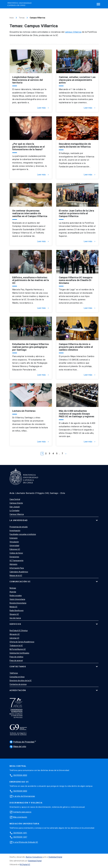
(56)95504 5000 (20, 791)
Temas (22, 18)
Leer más (43, 108)
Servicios (15, 624)
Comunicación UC (20, 582)
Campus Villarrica (17, 514)
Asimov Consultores (34, 857)
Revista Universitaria (18, 603)
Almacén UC (15, 634)
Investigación (15, 531)
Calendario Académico (19, 572)
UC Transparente (16, 561)
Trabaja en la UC (16, 646)
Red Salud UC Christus (19, 631)
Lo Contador (15, 511)
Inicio (12, 18)
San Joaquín (15, 507)
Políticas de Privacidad (22, 742)
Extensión (14, 538)
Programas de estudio (19, 527)
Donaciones (14, 557)
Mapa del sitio (18, 747)
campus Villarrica (73, 32)
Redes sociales (16, 596)
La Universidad (19, 520)
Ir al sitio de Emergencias (24, 796)
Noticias (13, 588)
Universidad (14, 546)
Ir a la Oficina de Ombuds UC (26, 842)
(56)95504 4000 (20, 775)
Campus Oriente (16, 503)
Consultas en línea (17, 677)
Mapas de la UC (16, 576)
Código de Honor (16, 553)
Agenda (13, 592)
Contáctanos (18, 667)
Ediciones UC (15, 549)
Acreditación (18, 690)
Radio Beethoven (17, 611)
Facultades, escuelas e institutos (23, 534)
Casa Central (15, 499)
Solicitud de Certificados (19, 653)
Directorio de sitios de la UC (21, 681)
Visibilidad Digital (55, 857)
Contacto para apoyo (22, 812)
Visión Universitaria (17, 599)
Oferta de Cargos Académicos (22, 642)
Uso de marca (15, 618)
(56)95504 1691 (20, 833)
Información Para (17, 568)
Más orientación (20, 817)
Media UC (13, 607)
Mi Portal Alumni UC (18, 649)
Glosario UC (14, 614)
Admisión (13, 564)
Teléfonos (14, 673)
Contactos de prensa (18, 684)
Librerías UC (14, 638)
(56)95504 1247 (20, 837)
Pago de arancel (16, 661)
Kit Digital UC (25, 865)
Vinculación (14, 542)
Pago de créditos (16, 657)
